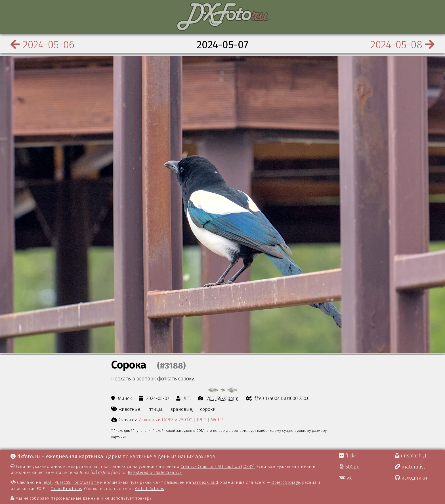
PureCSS (62, 482)
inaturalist (410, 467)
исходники (411, 478)
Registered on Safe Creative (155, 472)
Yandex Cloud (205, 482)
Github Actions (150, 489)
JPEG (201, 420)
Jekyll (47, 482)
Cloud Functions (66, 489)
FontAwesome (86, 482)
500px (349, 467)
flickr (348, 456)
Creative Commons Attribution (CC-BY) (218, 466)
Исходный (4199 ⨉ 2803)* (165, 420)
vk (345, 478)
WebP (217, 420)
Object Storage (286, 482)
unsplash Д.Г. (413, 456)
